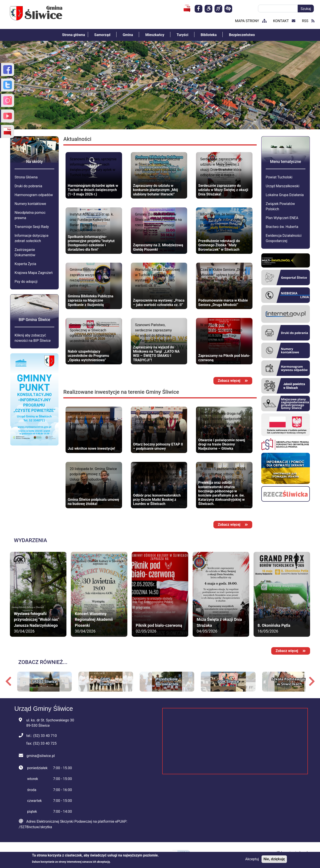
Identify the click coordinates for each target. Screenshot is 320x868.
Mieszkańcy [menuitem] (155, 35)
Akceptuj (252, 859)
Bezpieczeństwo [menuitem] (242, 35)
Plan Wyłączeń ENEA (282, 218)
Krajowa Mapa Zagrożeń (34, 273)
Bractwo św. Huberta (282, 227)
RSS (308, 21)
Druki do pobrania (28, 186)
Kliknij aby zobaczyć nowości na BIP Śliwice (33, 338)
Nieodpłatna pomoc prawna (30, 215)
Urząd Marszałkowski (282, 186)
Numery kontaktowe (30, 204)
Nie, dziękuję (274, 859)
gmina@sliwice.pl (41, 756)
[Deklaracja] (208, 9)
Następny (312, 681)
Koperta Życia (25, 264)
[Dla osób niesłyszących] (218, 9)
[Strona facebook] (199, 9)
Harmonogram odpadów (34, 195)
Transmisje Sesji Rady (32, 227)
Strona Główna (26, 177)
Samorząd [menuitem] (102, 35)
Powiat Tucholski (279, 177)
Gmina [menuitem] (128, 35)
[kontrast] (228, 9)
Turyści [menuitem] (182, 35)
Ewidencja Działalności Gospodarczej (284, 238)
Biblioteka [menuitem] (209, 35)
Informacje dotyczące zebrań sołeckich (31, 238)
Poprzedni (8, 681)
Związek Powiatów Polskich (280, 206)
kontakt (284, 21)
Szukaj (306, 9)
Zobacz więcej (233, 381)
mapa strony (251, 21)
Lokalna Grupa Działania (285, 195)
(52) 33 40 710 (45, 736)
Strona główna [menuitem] (73, 35)
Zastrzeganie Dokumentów (25, 252)
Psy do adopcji (26, 282)
